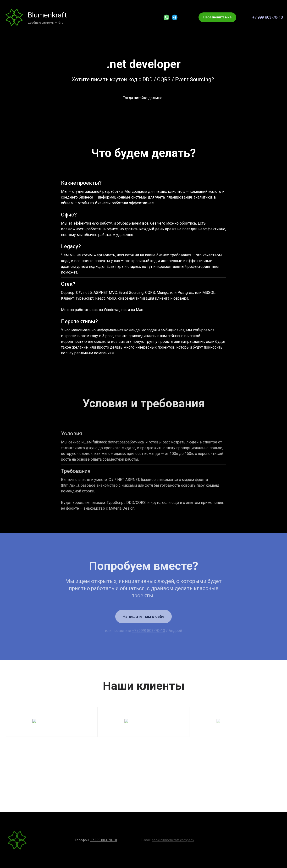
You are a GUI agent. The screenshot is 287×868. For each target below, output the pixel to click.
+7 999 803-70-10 (268, 17)
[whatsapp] (166, 17)
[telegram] (175, 17)
